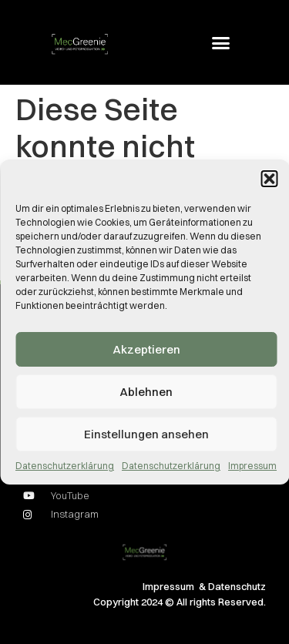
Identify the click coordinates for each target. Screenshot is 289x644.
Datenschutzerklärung (65, 466)
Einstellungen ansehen (146, 434)
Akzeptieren (146, 349)
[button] (269, 179)
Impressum (252, 466)
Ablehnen (146, 392)
